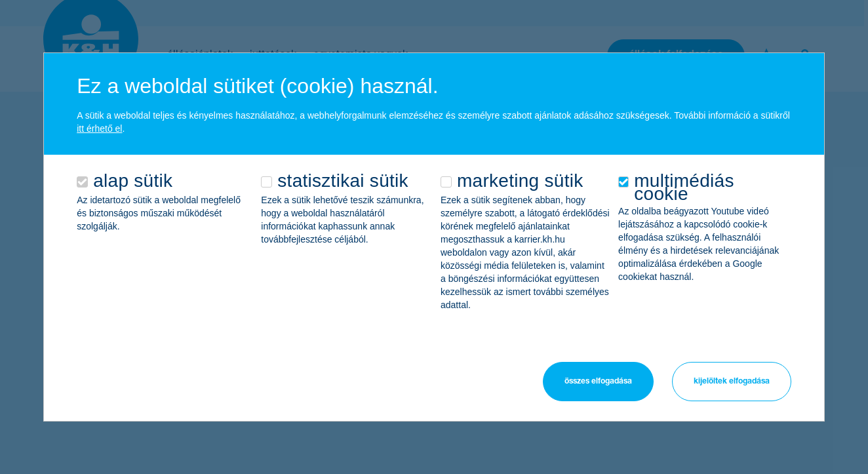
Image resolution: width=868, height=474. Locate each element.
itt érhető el (99, 128)
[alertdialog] (434, 237)
